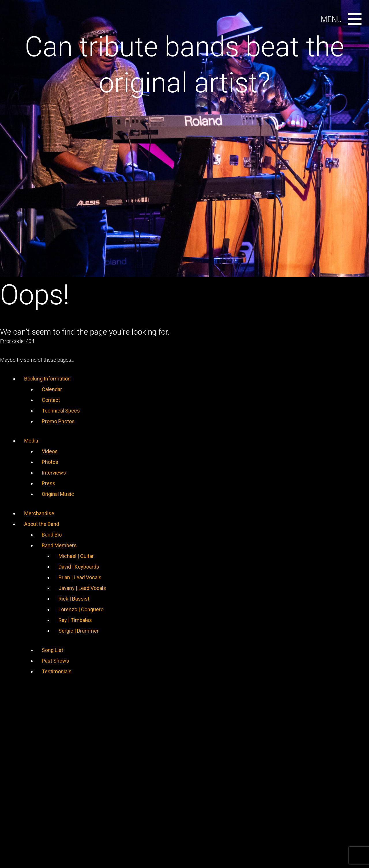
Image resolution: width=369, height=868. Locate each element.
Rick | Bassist (74, 599)
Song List (52, 650)
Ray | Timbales (75, 620)
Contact (51, 400)
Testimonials (57, 671)
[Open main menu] (355, 19)
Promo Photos (58, 421)
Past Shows (55, 661)
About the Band (42, 524)
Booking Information (47, 379)
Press (49, 483)
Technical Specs (61, 411)
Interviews (54, 473)
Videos (50, 451)
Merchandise (39, 513)
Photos (50, 462)
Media (31, 441)
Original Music (58, 494)
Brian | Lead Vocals (80, 577)
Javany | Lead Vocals (82, 588)
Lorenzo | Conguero (81, 609)
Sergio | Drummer (79, 631)
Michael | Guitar (76, 556)
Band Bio (52, 535)
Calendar (52, 389)
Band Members (59, 545)
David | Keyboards (79, 567)
